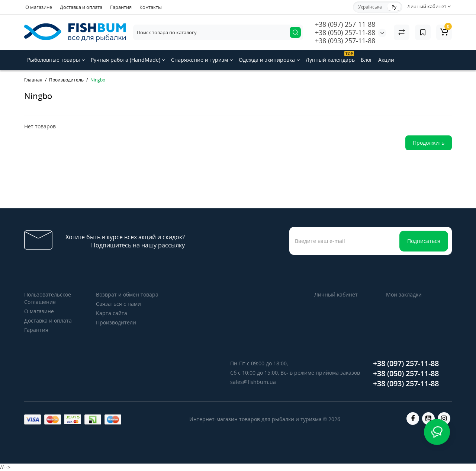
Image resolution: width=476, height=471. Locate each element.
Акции (386, 60)
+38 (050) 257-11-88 (345, 32)
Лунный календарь (330, 57)
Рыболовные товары (56, 60)
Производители (116, 322)
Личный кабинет (336, 294)
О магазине (39, 7)
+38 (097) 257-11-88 (345, 24)
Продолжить (429, 143)
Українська (370, 7)
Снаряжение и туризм (202, 60)
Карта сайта (112, 313)
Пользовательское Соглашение (48, 298)
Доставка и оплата (81, 7)
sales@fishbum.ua (253, 382)
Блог (366, 60)
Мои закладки (404, 294)
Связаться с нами (118, 304)
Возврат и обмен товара (127, 294)
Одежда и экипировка (269, 60)
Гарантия (121, 7)
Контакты (151, 7)
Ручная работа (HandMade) (128, 60)
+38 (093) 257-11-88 (345, 41)
